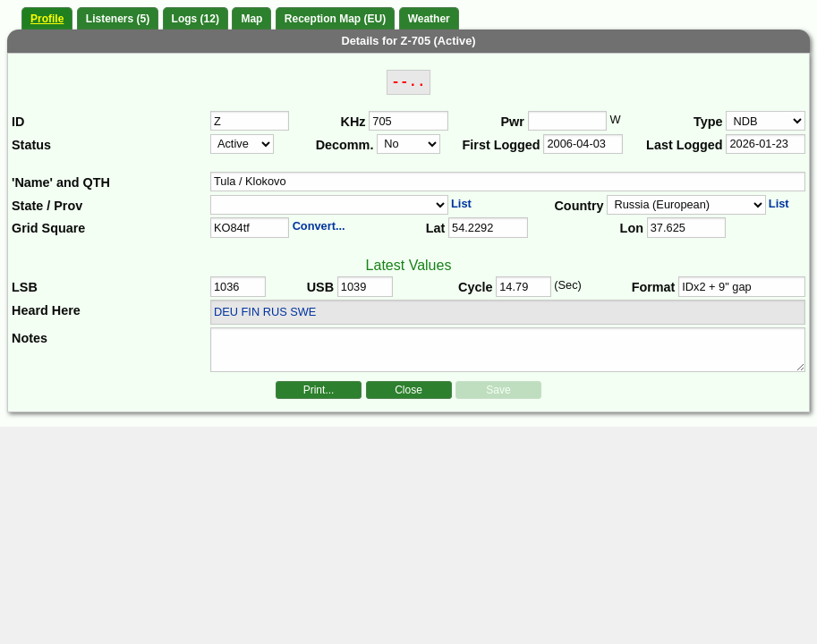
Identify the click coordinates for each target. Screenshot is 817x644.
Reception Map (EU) (335, 19)
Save (498, 390)
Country (579, 206)
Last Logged (685, 145)
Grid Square (48, 228)
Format (654, 287)
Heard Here (46, 310)
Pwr (513, 122)
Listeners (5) (118, 19)
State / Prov (47, 206)
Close (408, 390)
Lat (436, 228)
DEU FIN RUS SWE (265, 312)
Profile (47, 19)
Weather (429, 19)
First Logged (502, 145)
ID (18, 122)
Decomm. (345, 145)
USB (320, 287)
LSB (25, 287)
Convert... (319, 226)
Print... (319, 390)
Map (251, 19)
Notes (30, 338)
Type (708, 122)
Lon (632, 228)
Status (31, 145)
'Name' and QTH (61, 182)
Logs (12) (196, 19)
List (461, 203)
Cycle (475, 287)
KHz (353, 122)
